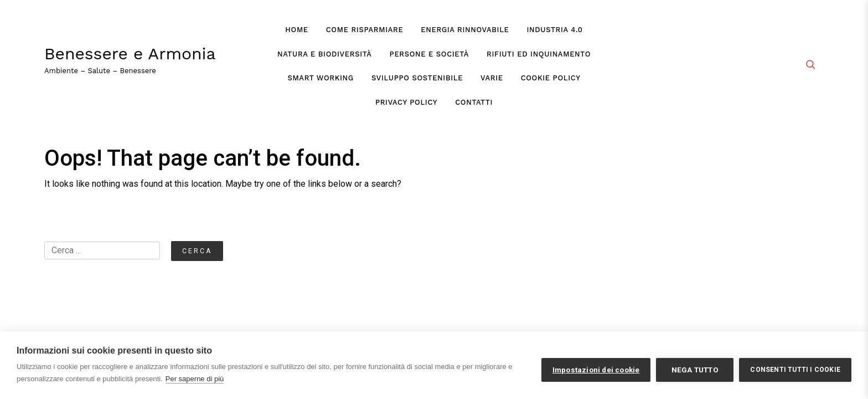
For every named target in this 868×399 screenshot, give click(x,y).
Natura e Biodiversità (325, 54)
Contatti (474, 102)
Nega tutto (695, 370)
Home (296, 30)
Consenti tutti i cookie (795, 370)
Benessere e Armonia (130, 54)
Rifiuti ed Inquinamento (539, 54)
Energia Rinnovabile (465, 30)
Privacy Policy (406, 102)
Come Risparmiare (365, 30)
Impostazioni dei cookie (596, 370)
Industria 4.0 (555, 30)
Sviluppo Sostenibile (417, 78)
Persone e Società (429, 54)
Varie (492, 78)
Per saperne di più (195, 379)
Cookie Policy (551, 78)
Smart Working (320, 78)
